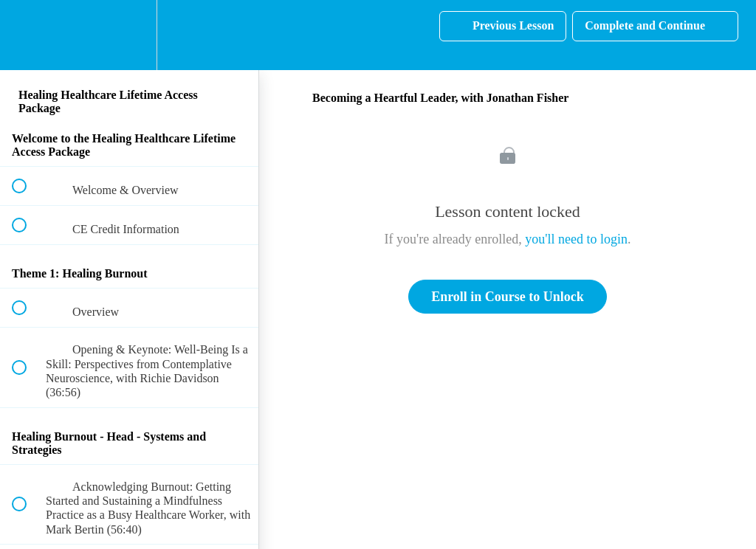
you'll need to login (576, 239)
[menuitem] (129, 35)
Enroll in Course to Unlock (508, 297)
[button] (27, 35)
